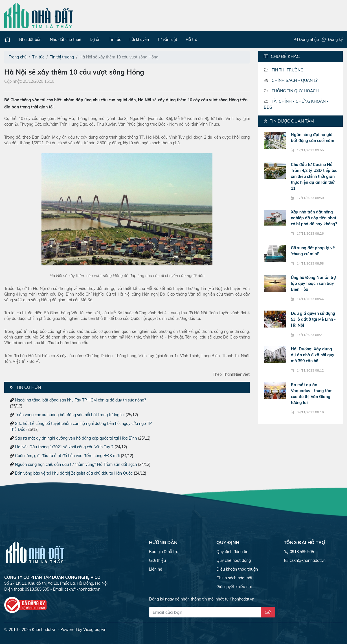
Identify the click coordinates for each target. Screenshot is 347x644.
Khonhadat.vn (44, 630)
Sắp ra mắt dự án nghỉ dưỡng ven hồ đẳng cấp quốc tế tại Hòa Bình (76, 438)
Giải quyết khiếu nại (234, 587)
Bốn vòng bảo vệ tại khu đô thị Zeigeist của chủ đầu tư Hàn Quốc (74, 473)
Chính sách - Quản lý (295, 80)
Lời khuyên (139, 40)
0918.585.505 (302, 552)
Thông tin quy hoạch (295, 91)
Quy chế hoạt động (234, 560)
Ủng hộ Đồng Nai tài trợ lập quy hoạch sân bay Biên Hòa (313, 283)
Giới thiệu (157, 560)
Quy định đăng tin (232, 552)
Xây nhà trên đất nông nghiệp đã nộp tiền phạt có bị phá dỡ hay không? (314, 218)
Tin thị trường (287, 70)
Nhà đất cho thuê (66, 40)
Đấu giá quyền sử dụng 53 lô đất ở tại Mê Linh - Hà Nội (313, 319)
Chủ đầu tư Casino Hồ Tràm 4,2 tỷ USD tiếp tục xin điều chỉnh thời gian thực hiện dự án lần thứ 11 (314, 176)
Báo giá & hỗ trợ (164, 552)
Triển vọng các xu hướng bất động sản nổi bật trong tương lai (70, 415)
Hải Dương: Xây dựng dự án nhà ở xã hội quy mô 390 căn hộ (313, 355)
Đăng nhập (306, 40)
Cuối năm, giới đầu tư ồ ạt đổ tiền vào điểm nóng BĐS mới (67, 456)
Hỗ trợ (191, 40)
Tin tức (115, 40)
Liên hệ (156, 569)
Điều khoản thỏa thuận (237, 569)
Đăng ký (332, 40)
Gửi (268, 612)
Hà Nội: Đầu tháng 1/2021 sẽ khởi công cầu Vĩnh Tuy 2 (64, 447)
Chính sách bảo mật (234, 578)
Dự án (95, 40)
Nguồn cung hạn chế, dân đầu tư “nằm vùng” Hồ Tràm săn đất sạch (76, 464)
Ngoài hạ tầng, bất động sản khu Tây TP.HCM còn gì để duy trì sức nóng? (80, 400)
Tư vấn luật (167, 40)
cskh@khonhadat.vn (83, 589)
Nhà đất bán (30, 40)
